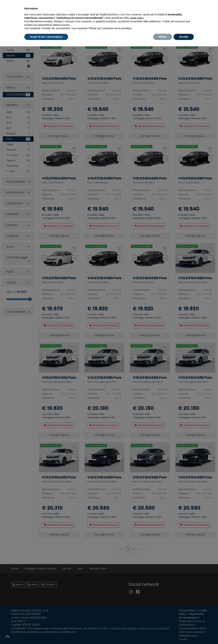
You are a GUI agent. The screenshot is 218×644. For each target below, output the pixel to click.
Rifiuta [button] (163, 37)
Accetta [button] (184, 37)
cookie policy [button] (136, 18)
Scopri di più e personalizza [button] (46, 37)
